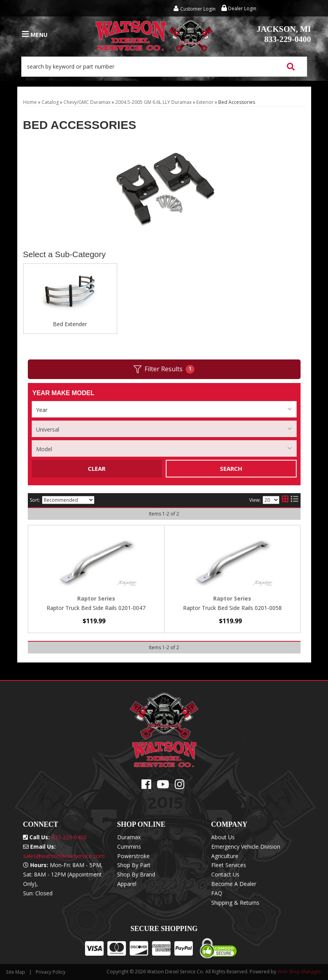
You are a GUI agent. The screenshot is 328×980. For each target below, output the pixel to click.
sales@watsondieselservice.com (64, 856)
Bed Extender (70, 324)
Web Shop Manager (299, 972)
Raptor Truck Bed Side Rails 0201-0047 (96, 608)
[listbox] (164, 409)
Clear (97, 468)
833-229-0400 (284, 34)
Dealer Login (239, 8)
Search (231, 468)
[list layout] (294, 500)
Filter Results (164, 369)
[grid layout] (285, 500)
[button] (164, 67)
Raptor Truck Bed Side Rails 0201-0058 (232, 608)
